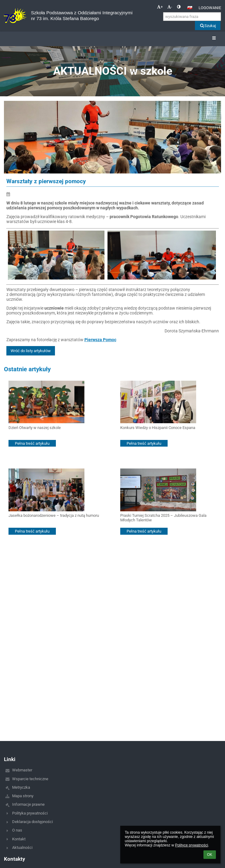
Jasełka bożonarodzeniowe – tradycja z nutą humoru (54, 515)
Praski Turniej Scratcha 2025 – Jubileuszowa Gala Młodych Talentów (163, 518)
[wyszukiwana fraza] (192, 17)
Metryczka (21, 787)
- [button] (170, 7)
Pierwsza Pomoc (100, 340)
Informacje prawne (28, 804)
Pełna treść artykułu (32, 443)
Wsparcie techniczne (30, 779)
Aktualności (22, 847)
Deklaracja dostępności (32, 822)
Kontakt (19, 839)
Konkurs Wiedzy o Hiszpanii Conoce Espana (158, 428)
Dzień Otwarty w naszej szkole (35, 428)
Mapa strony (23, 796)
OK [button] (210, 855)
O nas (17, 830)
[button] (190, 8)
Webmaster (22, 770)
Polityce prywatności (191, 845)
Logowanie (210, 8)
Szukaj (208, 26)
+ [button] (160, 7)
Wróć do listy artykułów (31, 351)
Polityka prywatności (30, 813)
